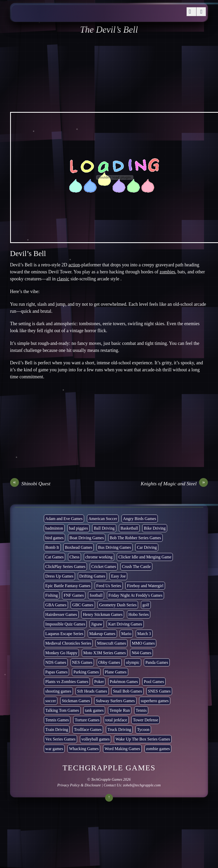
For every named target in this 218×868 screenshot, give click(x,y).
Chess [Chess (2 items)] (74, 557)
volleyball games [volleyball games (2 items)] (96, 739)
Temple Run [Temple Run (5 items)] (120, 710)
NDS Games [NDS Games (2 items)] (56, 662)
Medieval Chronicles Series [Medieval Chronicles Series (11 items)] (68, 643)
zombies (167, 272)
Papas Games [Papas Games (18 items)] (57, 672)
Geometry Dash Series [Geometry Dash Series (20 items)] (118, 605)
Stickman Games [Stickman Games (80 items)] (76, 701)
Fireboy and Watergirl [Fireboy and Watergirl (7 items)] (145, 586)
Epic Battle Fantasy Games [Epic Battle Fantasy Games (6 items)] (68, 586)
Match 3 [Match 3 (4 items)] (144, 634)
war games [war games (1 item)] (54, 749)
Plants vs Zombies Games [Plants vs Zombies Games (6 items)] (67, 682)
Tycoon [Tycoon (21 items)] (143, 730)
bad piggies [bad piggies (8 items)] (79, 528)
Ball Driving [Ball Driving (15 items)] (104, 528)
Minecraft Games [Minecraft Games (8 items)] (112, 643)
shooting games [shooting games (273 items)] (58, 691)
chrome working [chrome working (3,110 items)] (99, 557)
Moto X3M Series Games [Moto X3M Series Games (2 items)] (105, 653)
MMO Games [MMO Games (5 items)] (143, 643)
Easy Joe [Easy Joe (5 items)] (118, 576)
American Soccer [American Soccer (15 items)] (103, 519)
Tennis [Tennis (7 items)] (141, 710)
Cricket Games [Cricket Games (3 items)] (104, 567)
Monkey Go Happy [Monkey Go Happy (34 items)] (62, 653)
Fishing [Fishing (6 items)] (52, 595)
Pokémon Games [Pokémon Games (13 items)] (124, 682)
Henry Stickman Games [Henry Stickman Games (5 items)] (103, 614)
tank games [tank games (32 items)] (94, 710)
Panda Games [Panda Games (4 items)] (157, 662)
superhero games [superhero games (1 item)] (155, 701)
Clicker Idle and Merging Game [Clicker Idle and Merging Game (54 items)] (145, 557)
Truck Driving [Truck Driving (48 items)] (119, 730)
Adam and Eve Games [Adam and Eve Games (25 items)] (64, 519)
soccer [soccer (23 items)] (51, 701)
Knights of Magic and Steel (174, 483)
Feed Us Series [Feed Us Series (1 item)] (109, 586)
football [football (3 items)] (96, 595)
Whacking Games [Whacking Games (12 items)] (84, 749)
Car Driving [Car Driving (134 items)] (147, 547)
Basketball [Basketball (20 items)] (129, 528)
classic (63, 279)
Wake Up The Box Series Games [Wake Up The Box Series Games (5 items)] (143, 739)
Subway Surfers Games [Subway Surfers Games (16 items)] (115, 701)
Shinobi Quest (30, 483)
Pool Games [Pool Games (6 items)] (154, 682)
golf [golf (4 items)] (146, 605)
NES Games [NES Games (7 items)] (82, 662)
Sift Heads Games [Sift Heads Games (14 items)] (92, 691)
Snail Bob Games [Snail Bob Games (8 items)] (127, 691)
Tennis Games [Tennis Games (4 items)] (57, 720)
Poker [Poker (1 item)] (99, 682)
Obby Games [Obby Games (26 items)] (109, 662)
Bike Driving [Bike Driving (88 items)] (155, 528)
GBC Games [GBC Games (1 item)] (83, 605)
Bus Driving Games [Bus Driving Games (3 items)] (115, 547)
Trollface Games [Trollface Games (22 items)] (88, 730)
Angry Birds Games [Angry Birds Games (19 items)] (140, 519)
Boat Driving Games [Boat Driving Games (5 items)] (87, 538)
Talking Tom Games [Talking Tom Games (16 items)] (62, 710)
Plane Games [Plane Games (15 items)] (116, 672)
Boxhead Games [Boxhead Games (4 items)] (79, 547)
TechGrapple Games (107, 779)
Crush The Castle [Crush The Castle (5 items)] (136, 567)
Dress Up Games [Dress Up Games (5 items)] (59, 576)
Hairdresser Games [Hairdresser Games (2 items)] (61, 614)
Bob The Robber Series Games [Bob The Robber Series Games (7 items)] (135, 538)
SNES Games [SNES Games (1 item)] (159, 691)
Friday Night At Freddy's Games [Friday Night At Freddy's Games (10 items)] (135, 595)
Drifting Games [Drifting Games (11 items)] (92, 576)
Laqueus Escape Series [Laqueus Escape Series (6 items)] (64, 634)
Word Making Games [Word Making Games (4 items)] (122, 749)
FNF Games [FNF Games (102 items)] (74, 595)
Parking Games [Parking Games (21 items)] (86, 672)
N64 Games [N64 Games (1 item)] (141, 653)
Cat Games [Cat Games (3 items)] (55, 557)
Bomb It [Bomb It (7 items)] (52, 547)
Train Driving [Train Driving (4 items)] (57, 730)
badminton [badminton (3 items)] (54, 528)
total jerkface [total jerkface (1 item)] (116, 720)
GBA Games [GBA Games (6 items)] (56, 605)
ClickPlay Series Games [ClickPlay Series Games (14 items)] (66, 567)
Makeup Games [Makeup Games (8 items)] (102, 634)
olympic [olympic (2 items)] (133, 662)
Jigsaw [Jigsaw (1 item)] (97, 624)
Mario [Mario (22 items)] (126, 634)
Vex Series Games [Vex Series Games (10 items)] (60, 739)
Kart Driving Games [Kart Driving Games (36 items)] (125, 624)
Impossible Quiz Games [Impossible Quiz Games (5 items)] (65, 624)
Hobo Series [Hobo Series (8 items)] (139, 614)
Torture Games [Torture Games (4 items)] (87, 720)
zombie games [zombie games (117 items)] (158, 749)
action (74, 265)
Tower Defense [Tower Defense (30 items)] (145, 720)
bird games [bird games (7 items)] (55, 538)
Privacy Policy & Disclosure (79, 785)
